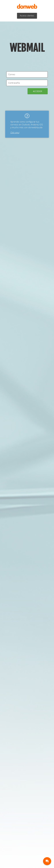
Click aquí (15, 132)
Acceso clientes (27, 16)
